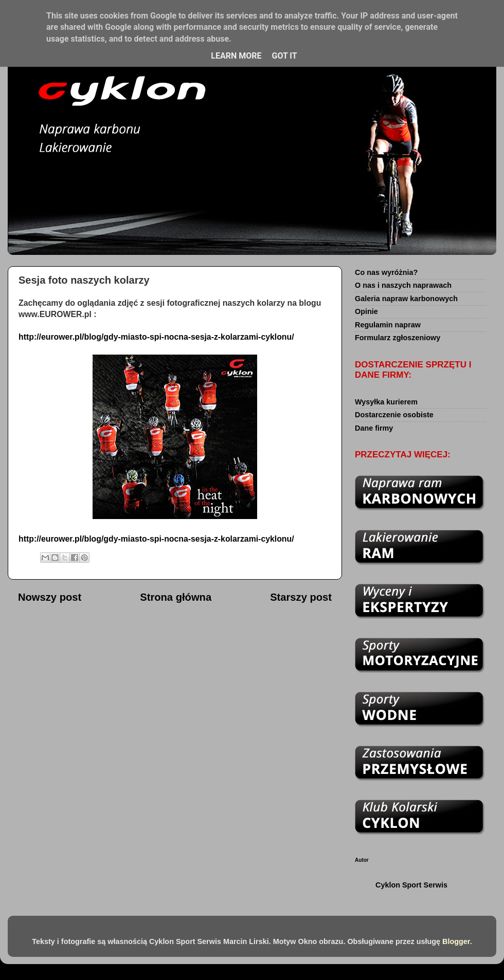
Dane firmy (374, 428)
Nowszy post (50, 597)
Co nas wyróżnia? (386, 272)
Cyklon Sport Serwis (411, 885)
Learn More (236, 56)
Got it (284, 56)
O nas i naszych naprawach (403, 285)
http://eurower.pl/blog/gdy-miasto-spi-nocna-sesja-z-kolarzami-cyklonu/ (156, 337)
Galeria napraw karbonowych (406, 299)
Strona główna (176, 597)
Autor (362, 860)
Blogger (456, 941)
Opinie (366, 311)
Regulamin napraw (388, 325)
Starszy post (301, 597)
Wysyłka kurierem (386, 402)
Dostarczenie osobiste (394, 415)
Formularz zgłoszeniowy (398, 338)
